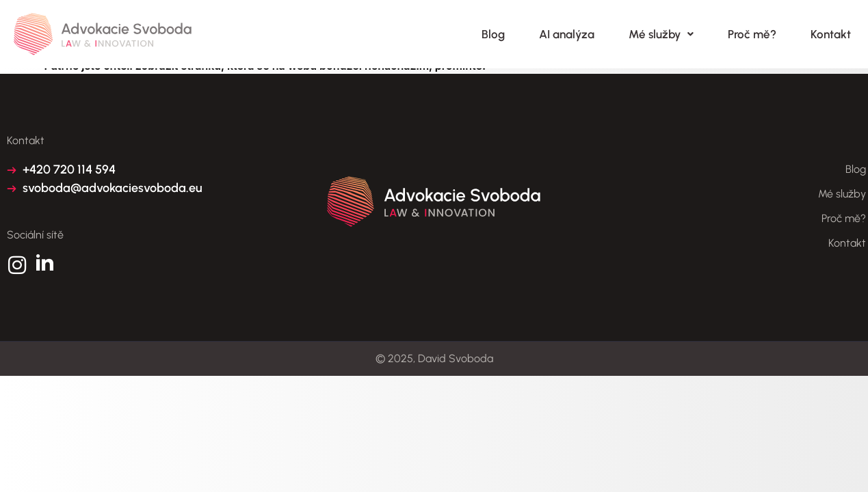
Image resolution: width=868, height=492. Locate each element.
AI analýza (567, 35)
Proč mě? (752, 35)
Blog (493, 35)
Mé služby (661, 35)
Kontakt (831, 35)
